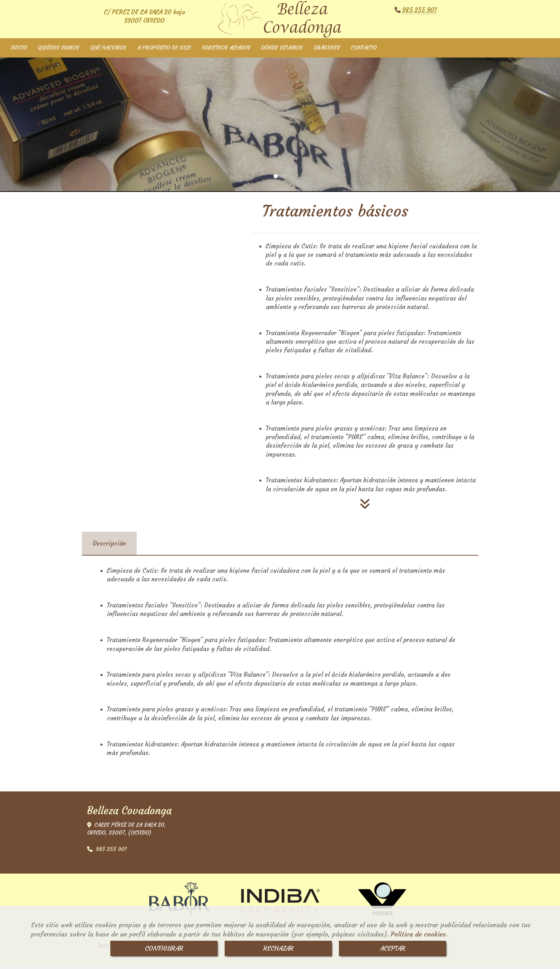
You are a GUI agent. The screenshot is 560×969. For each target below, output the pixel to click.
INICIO (19, 51)
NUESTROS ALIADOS (226, 51)
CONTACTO (364, 51)
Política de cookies (418, 934)
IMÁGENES (327, 51)
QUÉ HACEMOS (108, 51)
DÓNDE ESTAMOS (282, 51)
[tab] (109, 547)
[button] (42, 124)
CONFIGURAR (164, 948)
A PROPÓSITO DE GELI (164, 51)
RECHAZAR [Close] (278, 948)
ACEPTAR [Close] (393, 948)
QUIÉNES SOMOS (58, 51)
